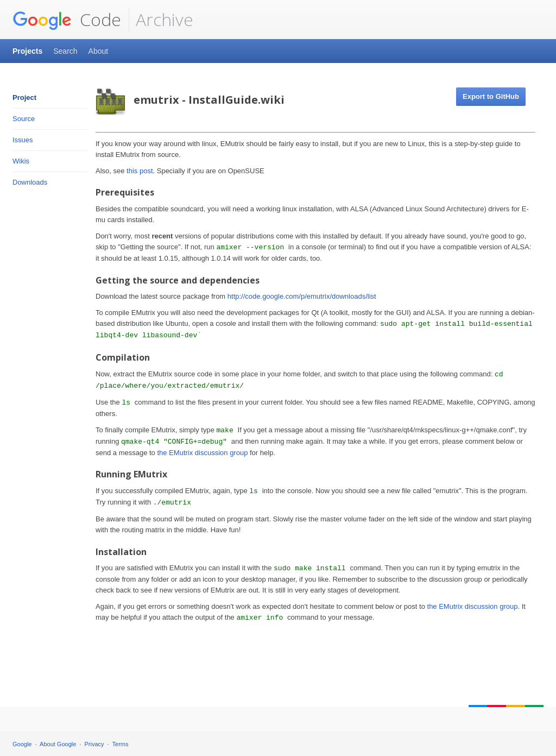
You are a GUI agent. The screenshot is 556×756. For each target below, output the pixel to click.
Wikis (21, 161)
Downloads (30, 182)
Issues (23, 140)
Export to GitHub (491, 96)
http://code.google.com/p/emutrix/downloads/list (302, 296)
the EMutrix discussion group (202, 453)
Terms (121, 744)
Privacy (94, 744)
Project (24, 97)
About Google (58, 744)
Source (24, 119)
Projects (27, 51)
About (99, 51)
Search (65, 51)
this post (140, 171)
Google (22, 744)
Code (67, 20)
